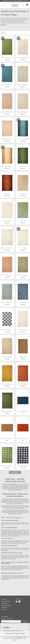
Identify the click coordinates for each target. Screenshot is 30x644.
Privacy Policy (4, 603)
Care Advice (4, 599)
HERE (20, 638)
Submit (25, 622)
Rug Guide (4, 609)
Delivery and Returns (6, 601)
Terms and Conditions (6, 605)
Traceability (4, 607)
